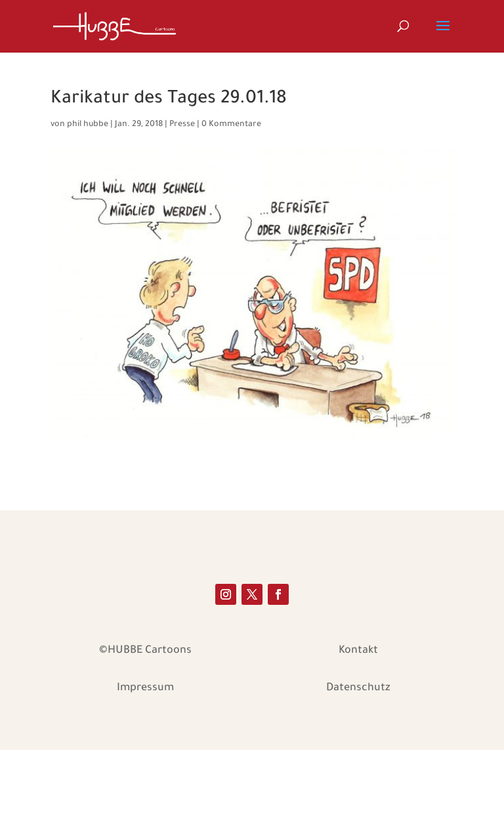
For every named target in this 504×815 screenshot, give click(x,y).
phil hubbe (88, 125)
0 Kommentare (231, 125)
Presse (182, 125)
